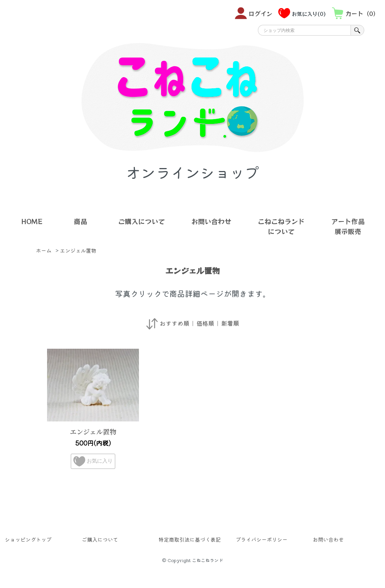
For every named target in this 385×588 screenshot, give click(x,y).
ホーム (44, 250)
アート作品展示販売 (348, 226)
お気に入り (93, 461)
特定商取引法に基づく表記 (190, 539)
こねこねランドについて (281, 226)
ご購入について (142, 221)
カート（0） (355, 13)
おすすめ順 (175, 323)
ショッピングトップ (28, 539)
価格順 (205, 323)
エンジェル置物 (78, 250)
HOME (32, 221)
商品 (80, 221)
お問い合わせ (211, 221)
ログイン (254, 13)
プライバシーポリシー (262, 539)
